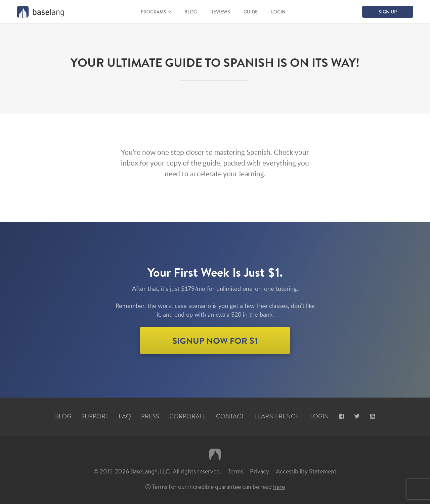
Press (150, 416)
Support (95, 416)
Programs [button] (154, 12)
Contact (230, 416)
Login (278, 12)
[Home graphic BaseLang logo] (40, 12)
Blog (191, 12)
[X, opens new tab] (357, 416)
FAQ (125, 416)
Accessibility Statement (306, 471)
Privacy (260, 471)
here (279, 487)
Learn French (277, 416)
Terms (235, 471)
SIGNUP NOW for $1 (215, 340)
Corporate (188, 416)
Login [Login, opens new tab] (319, 416)
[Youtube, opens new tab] (372, 416)
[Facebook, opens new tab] (341, 416)
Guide (251, 12)
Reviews (220, 12)
